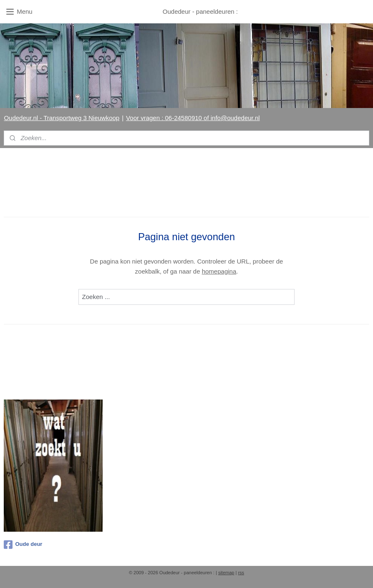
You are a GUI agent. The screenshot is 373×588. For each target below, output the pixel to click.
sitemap (226, 573)
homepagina (219, 271)
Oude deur (23, 545)
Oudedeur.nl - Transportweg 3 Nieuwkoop (62, 118)
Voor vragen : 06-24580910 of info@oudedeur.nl (193, 118)
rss (241, 573)
